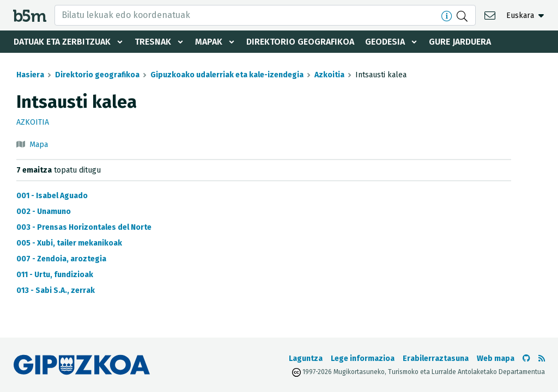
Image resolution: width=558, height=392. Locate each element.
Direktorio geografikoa (300, 42)
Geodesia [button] (385, 42)
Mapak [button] (209, 42)
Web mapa (496, 359)
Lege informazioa (363, 359)
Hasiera (30, 75)
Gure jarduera (460, 42)
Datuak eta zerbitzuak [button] (62, 42)
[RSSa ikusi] (542, 359)
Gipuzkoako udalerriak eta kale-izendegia (227, 75)
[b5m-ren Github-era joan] (526, 359)
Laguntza (306, 359)
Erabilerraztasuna (436, 359)
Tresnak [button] (153, 42)
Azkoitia (329, 75)
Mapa (39, 145)
